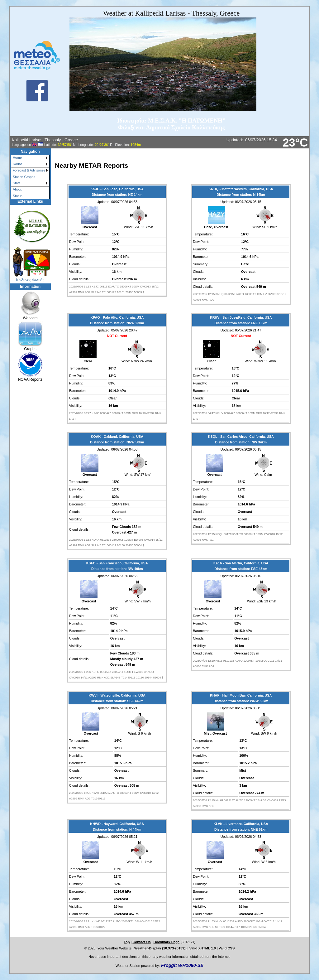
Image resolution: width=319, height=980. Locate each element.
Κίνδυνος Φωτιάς (30, 280)
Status (18, 196)
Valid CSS (227, 948)
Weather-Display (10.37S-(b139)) (161, 948)
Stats (17, 183)
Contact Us (141, 942)
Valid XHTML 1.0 (203, 948)
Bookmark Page (167, 942)
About (17, 189)
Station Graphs (24, 177)
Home (17, 157)
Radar (17, 164)
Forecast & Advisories (29, 170)
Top (127, 942)
